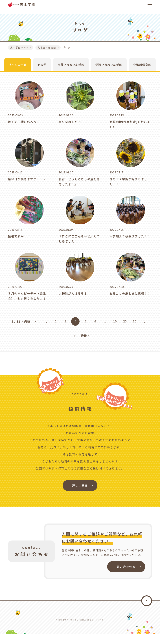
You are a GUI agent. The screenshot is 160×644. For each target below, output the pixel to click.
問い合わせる (126, 576)
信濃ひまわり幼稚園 (109, 67)
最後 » (85, 345)
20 (125, 331)
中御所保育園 (144, 67)
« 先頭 (26, 331)
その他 (39, 67)
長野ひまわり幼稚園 (69, 67)
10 (115, 331)
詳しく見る (80, 495)
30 (135, 331)
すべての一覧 (14, 67)
